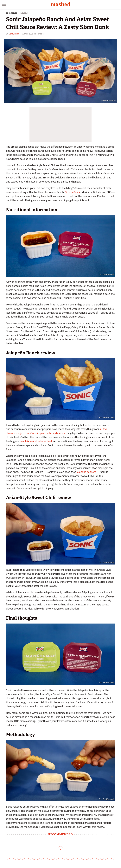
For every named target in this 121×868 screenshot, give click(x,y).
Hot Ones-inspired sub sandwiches (45, 433)
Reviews (25, 13)
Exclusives (12, 13)
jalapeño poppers (86, 472)
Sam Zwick (14, 34)
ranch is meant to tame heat (36, 441)
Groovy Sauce (73, 192)
